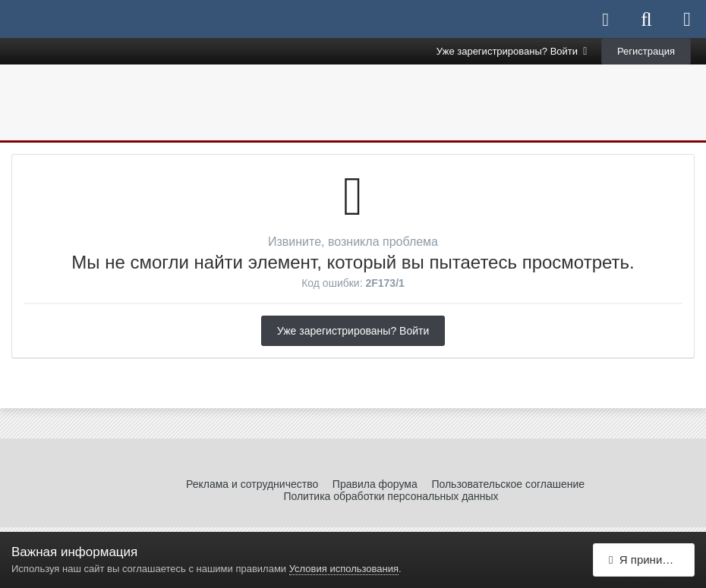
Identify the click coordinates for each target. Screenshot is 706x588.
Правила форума (375, 484)
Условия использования (344, 569)
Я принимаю (647, 560)
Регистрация (646, 51)
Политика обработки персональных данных (391, 496)
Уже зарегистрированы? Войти (512, 51)
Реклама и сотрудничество (252, 484)
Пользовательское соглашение (508, 484)
